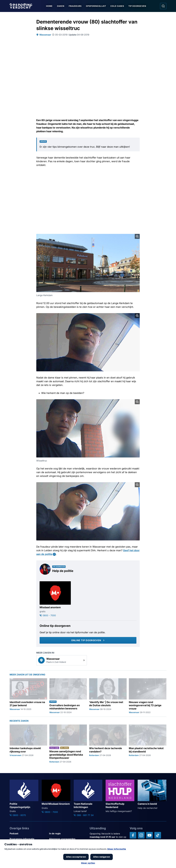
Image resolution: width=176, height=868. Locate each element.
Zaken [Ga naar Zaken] (61, 6)
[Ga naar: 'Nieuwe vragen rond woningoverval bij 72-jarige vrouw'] (148, 696)
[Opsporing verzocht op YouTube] (149, 835)
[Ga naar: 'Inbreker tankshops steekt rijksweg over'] (28, 744)
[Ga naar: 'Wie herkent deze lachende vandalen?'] (108, 744)
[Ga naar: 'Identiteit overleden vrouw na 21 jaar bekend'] (28, 696)
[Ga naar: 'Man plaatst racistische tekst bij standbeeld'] (148, 744)
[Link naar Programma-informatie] (28, 839)
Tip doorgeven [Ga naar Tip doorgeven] (137, 6)
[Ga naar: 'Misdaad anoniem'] (55, 599)
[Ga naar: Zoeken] (163, 6)
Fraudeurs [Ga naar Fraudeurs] (75, 6)
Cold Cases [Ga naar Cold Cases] (117, 6)
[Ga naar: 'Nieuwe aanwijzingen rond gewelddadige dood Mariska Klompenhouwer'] (68, 744)
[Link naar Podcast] (28, 834)
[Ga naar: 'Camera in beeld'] (152, 795)
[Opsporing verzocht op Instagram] (141, 835)
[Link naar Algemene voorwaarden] (68, 839)
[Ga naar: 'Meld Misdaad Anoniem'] (56, 797)
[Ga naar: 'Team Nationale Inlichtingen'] (88, 798)
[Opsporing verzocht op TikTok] (158, 835)
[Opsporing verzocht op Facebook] (133, 835)
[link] (62, 660)
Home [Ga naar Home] (49, 6)
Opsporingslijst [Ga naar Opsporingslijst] (96, 6)
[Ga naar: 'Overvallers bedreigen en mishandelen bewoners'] (68, 696)
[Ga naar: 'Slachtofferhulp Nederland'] (120, 796)
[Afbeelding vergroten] (137, 236)
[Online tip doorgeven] (88, 640)
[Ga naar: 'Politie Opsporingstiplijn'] (24, 798)
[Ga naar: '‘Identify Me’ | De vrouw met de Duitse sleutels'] (108, 696)
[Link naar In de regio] (68, 834)
